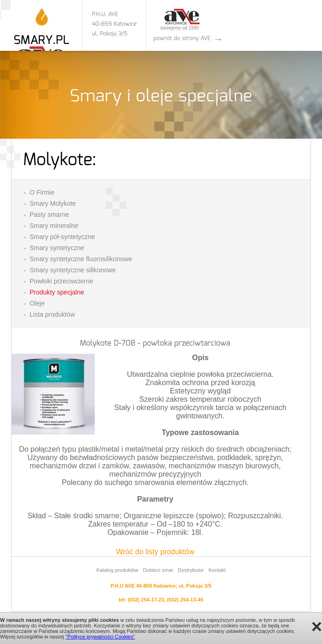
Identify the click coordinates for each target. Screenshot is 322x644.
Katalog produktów (117, 570)
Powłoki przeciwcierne (61, 281)
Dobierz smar (158, 570)
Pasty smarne (49, 215)
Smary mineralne (54, 226)
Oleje (37, 303)
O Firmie (42, 192)
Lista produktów (52, 314)
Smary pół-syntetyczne (62, 237)
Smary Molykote (53, 203)
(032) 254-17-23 (146, 600)
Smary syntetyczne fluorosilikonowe (81, 259)
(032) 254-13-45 (185, 600)
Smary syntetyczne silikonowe (73, 270)
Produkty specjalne (57, 292)
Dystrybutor (191, 570)
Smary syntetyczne (57, 248)
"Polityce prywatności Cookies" (100, 637)
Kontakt (217, 570)
